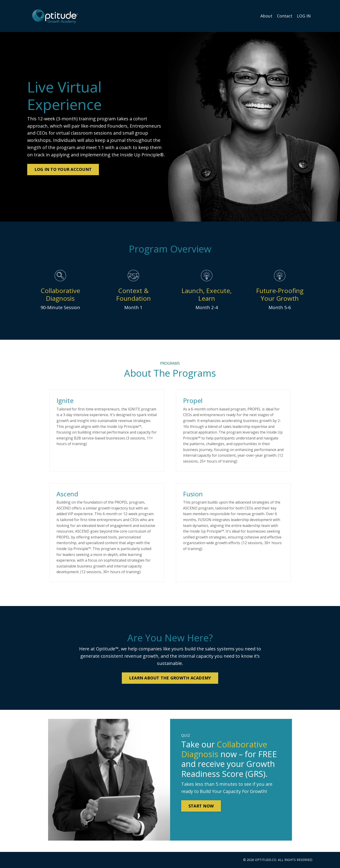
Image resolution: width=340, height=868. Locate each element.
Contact (285, 16)
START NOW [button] (201, 806)
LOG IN (304, 16)
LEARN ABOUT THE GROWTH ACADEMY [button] (170, 678)
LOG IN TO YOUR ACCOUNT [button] (63, 169)
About (266, 16)
